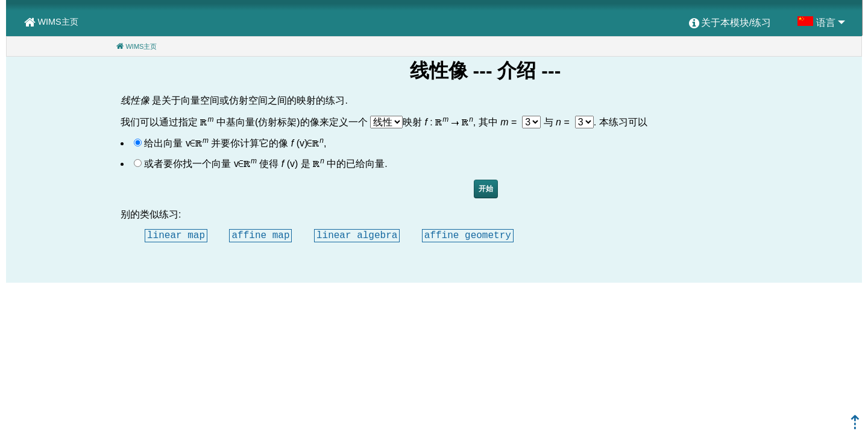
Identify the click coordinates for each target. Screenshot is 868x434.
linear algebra (357, 235)
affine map (260, 235)
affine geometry (468, 235)
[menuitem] (730, 24)
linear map (176, 235)
